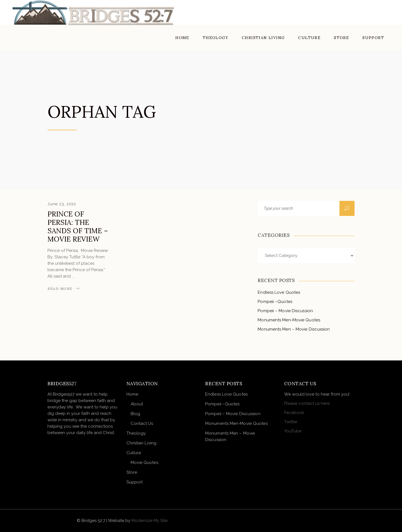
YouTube (293, 431)
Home (132, 394)
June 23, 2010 (62, 204)
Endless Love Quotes (279, 292)
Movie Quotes (144, 463)
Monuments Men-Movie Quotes (289, 320)
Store (132, 472)
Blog (135, 414)
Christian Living (142, 443)
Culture (134, 453)
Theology (136, 433)
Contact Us (142, 423)
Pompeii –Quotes (275, 302)
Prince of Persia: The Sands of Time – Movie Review (78, 227)
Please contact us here (307, 403)
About (137, 404)
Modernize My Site (149, 521)
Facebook (294, 413)
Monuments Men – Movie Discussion (294, 329)
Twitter (291, 422)
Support (135, 482)
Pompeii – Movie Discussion (285, 311)
